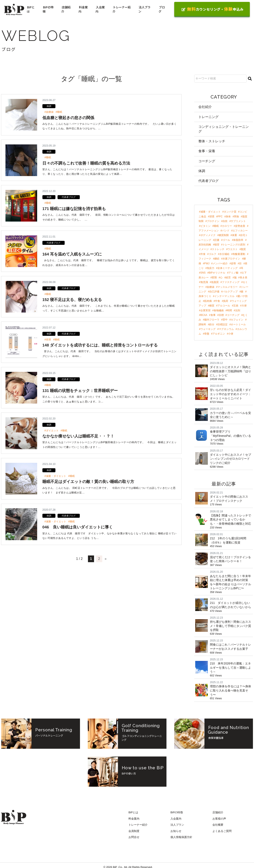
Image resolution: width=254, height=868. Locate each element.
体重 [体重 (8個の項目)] (234, 236)
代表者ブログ (69, 197)
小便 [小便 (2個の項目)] (231, 334)
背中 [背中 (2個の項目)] (225, 320)
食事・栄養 (207, 151)
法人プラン (144, 9)
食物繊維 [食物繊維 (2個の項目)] (219, 311)
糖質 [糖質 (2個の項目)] (212, 306)
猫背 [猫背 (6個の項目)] (217, 245)
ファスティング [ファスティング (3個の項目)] (231, 283)
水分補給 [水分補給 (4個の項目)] (224, 254)
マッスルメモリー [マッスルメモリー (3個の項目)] (228, 287)
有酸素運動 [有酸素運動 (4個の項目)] (239, 254)
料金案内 (83, 9)
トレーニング (208, 117)
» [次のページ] (106, 559)
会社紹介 (205, 107)
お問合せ (134, 838)
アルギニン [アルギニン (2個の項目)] (219, 334)
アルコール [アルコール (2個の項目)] (224, 306)
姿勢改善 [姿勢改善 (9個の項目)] (240, 226)
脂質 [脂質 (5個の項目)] (243, 250)
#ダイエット (52, 431)
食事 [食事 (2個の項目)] (213, 315)
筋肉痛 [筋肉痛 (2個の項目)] (208, 301)
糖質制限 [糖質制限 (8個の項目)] (224, 236)
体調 (49, 106)
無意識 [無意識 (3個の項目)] (204, 283)
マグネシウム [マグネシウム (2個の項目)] (226, 330)
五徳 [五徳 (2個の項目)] (236, 306)
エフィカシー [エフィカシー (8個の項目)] (240, 231)
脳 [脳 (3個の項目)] (235, 278)
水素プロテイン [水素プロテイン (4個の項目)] (231, 259)
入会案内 (100, 9)
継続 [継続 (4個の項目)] (217, 259)
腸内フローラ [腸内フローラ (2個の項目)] (212, 320)
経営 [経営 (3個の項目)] (228, 278)
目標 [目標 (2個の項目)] (221, 315)
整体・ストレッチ (212, 141)
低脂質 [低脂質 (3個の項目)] (215, 283)
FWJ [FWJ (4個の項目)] (207, 264)
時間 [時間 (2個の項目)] (229, 311)
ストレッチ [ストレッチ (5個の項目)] (218, 250)
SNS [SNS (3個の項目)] (203, 273)
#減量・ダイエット (55, 476)
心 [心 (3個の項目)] (221, 278)
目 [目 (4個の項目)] (240, 264)
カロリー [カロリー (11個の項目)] (227, 226)
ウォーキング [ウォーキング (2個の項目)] (208, 330)
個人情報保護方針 (181, 838)
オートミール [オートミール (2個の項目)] (238, 325)
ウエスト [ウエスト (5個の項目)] (233, 250)
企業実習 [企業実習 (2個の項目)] (206, 311)
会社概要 (218, 826)
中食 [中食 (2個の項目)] (217, 301)
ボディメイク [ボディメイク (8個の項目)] (208, 236)
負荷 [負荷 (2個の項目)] (226, 301)
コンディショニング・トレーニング (224, 129)
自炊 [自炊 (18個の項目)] (225, 222)
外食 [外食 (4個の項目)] (203, 254)
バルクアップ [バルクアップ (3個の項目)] (230, 292)
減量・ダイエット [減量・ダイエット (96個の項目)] (211, 212)
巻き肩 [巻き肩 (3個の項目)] (244, 278)
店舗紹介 (66, 9)
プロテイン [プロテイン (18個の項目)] (213, 222)
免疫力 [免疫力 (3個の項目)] (211, 269)
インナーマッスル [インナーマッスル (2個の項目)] (224, 297)
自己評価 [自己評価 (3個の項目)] (214, 292)
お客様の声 (219, 820)
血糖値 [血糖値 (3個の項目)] (211, 287)
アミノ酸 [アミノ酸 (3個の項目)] (233, 273)
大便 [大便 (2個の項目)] (244, 306)
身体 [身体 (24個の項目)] (228, 217)
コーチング (207, 161)
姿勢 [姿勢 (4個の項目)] (233, 264)
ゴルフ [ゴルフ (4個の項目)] (212, 254)
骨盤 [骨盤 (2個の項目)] (207, 334)
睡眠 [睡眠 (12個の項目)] (216, 226)
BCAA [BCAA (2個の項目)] (204, 315)
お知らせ (176, 832)
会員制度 (134, 832)
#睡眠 (59, 112)
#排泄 (48, 340)
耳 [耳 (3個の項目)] (242, 269)
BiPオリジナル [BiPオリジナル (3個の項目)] (217, 273)
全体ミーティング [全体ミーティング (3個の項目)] (228, 269)
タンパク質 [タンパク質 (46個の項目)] (230, 212)
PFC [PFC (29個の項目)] (220, 217)
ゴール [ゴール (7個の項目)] (226, 240)
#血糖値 (49, 112)
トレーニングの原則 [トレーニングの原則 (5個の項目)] (234, 245)
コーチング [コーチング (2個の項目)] (233, 315)
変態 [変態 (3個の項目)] (214, 278)
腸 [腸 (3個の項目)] (242, 292)
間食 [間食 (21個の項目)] (237, 217)
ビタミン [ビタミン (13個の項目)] (206, 226)
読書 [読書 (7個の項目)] (217, 240)
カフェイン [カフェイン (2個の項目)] (237, 320)
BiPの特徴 (48, 9)
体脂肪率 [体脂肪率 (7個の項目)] (238, 240)
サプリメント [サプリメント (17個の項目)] (238, 222)
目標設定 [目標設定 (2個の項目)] (223, 325)
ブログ (162, 9)
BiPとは (31, 9)
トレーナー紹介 (122, 9)
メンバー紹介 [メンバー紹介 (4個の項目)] (220, 264)
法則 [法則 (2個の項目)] (238, 311)
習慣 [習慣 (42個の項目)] (212, 217)
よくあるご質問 (222, 832)
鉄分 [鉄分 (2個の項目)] (212, 325)
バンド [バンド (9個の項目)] (226, 231)
